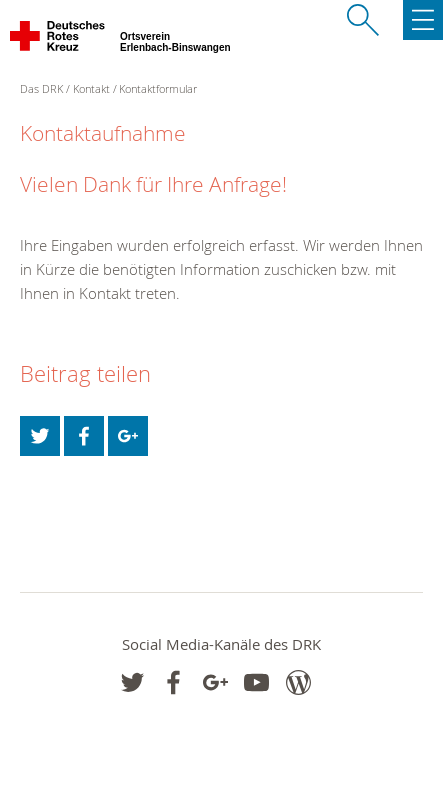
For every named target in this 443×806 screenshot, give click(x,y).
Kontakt (91, 88)
